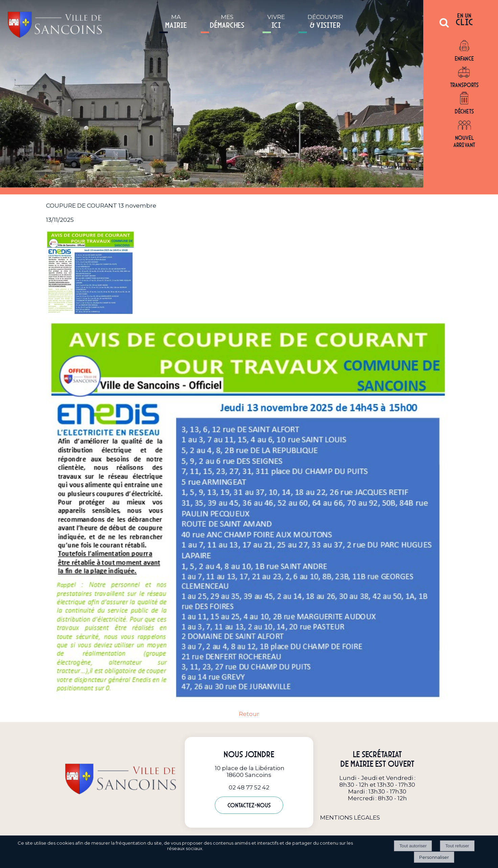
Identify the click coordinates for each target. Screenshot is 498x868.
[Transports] (464, 72)
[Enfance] (464, 46)
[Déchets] (464, 99)
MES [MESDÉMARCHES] (227, 22)
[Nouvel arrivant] (464, 125)
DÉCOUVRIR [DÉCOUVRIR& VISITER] (325, 22)
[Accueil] (55, 23)
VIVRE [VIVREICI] (276, 22)
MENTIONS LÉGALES (350, 818)
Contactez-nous (249, 805)
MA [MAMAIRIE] (176, 22)
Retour (249, 714)
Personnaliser (434, 857)
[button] (444, 25)
